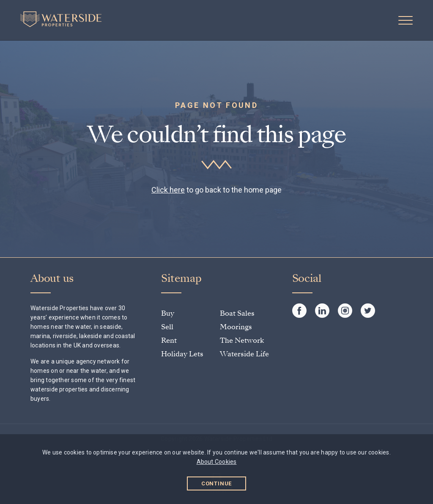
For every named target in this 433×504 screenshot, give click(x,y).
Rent (169, 340)
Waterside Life (244, 354)
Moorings (236, 327)
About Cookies (217, 462)
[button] (406, 20)
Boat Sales (237, 313)
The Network (242, 340)
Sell (167, 327)
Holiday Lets (182, 354)
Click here (168, 190)
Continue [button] (217, 483)
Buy (168, 313)
